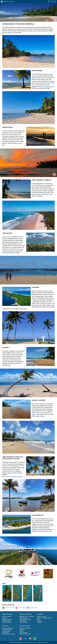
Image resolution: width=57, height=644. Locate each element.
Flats (38, 619)
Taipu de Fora (6, 237)
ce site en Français (32, 608)
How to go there (7, 616)
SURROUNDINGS (25, 626)
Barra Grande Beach (25, 619)
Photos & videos (7, 622)
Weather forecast (7, 619)
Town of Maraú (24, 622)
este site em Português (8, 608)
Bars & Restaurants (8, 628)
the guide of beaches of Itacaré (14, 477)
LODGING (40, 614)
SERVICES (5, 626)
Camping (39, 622)
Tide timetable (6, 621)
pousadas (47, 85)
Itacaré (22, 631)
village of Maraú (40, 416)
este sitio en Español (21, 608)
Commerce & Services (9, 634)
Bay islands (23, 621)
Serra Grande (23, 632)
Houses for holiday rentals (44, 618)
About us (35, 643)
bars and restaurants (49, 87)
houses (40, 194)
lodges (46, 194)
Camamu (22, 630)
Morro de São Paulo (25, 634)
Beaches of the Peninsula (27, 616)
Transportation (6, 631)
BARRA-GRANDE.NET (9, 605)
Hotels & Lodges (42, 616)
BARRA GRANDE (7, 614)
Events (4, 618)
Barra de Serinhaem (25, 628)
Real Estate (6, 632)
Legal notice (40, 643)
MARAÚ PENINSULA (26, 614)
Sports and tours (7, 630)
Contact (46, 643)
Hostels (39, 621)
